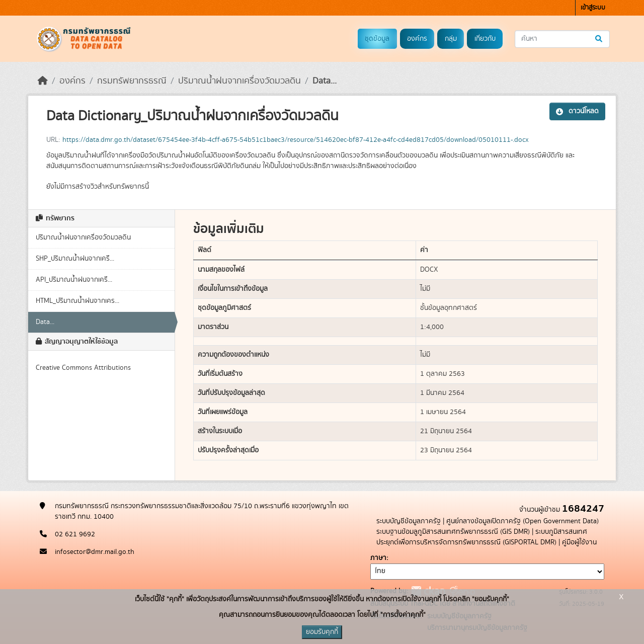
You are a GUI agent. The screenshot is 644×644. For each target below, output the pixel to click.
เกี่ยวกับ (485, 39)
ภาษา (378, 558)
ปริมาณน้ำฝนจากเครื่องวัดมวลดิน (239, 81)
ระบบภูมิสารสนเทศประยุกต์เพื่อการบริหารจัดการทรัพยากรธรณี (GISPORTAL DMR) (482, 537)
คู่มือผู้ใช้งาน (579, 542)
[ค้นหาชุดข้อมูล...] (562, 39)
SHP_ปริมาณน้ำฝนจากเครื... (75, 259)
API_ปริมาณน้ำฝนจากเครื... (74, 280)
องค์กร (417, 39)
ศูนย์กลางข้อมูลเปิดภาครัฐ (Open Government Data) (522, 521)
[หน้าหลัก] (43, 81)
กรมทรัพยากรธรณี (132, 81)
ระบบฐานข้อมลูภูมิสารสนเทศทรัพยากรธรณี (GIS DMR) (453, 532)
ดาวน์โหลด (577, 111)
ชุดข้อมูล (377, 39)
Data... (325, 81)
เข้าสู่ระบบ (593, 8)
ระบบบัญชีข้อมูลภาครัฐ (409, 521)
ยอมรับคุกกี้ (322, 632)
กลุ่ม (451, 39)
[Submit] (599, 39)
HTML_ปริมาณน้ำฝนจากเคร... (77, 301)
